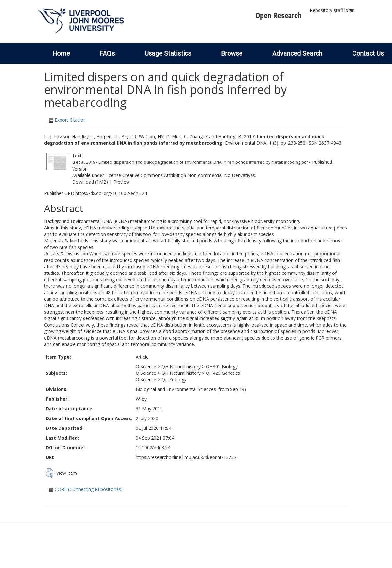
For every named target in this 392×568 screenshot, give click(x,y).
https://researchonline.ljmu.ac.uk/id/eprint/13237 (186, 457)
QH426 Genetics (223, 373)
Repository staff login (332, 10)
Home (61, 53)
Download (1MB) (90, 182)
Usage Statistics (168, 53)
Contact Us (368, 53)
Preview (122, 182)
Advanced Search (297, 53)
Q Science (146, 367)
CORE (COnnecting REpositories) (86, 489)
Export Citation (67, 120)
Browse (232, 53)
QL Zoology (174, 379)
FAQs (107, 53)
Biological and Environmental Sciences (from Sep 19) (191, 389)
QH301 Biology (222, 367)
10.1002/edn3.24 (153, 447)
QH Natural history (181, 367)
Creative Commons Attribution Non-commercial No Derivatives (189, 175)
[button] (49, 473)
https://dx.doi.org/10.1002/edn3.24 (111, 193)
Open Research (279, 16)
